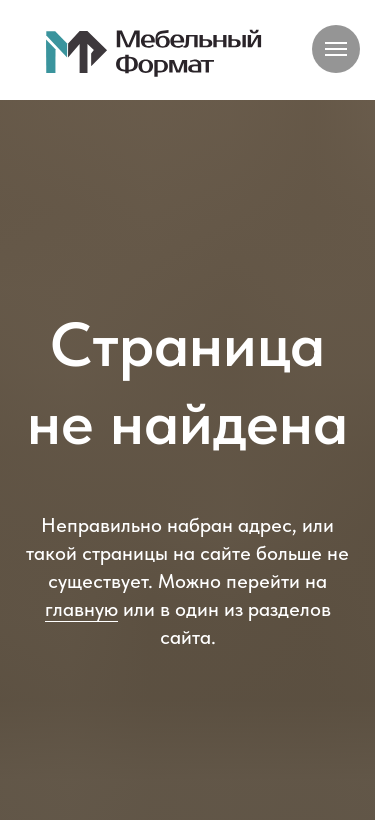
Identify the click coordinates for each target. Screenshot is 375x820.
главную (81, 609)
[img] (154, 52)
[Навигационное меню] (336, 49)
